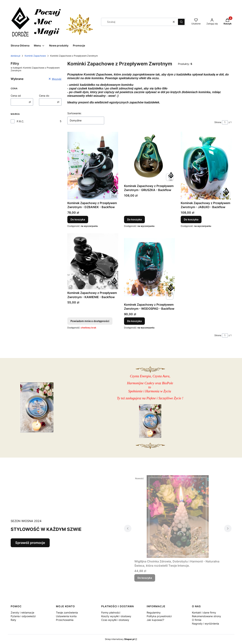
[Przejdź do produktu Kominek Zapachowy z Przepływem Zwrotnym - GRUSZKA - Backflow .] (149, 157)
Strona (218, 122)
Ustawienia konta (66, 616)
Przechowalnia (65, 620)
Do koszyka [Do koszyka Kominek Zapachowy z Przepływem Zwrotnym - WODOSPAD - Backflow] (134, 321)
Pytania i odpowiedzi (23, 616)
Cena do (44, 96)
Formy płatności (111, 612)
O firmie (197, 620)
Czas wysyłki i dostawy (115, 620)
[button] (181, 22)
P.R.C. (20, 121)
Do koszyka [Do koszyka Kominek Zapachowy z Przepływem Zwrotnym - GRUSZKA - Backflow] (134, 219)
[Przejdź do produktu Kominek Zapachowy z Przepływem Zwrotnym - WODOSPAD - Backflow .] (149, 267)
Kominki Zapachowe (35, 56)
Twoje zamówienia (67, 612)
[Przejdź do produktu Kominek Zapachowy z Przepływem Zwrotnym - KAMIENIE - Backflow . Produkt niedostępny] (93, 261)
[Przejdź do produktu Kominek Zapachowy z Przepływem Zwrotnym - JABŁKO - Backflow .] (206, 166)
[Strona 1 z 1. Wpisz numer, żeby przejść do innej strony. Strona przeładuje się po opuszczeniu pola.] (225, 122)
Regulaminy (154, 612)
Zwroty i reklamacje (22, 612)
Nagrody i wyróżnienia (205, 624)
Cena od (16, 96)
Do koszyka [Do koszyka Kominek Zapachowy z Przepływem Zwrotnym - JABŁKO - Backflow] (191, 219)
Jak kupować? (155, 620)
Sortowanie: (74, 113)
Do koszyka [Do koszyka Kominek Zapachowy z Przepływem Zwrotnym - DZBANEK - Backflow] (78, 219)
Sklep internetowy (120, 639)
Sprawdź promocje (30, 543)
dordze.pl (15, 56)
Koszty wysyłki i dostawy (116, 616)
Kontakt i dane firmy (204, 612)
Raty (13, 620)
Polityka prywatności (159, 616)
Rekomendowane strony (206, 616)
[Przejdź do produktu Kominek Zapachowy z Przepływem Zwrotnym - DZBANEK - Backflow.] (93, 166)
